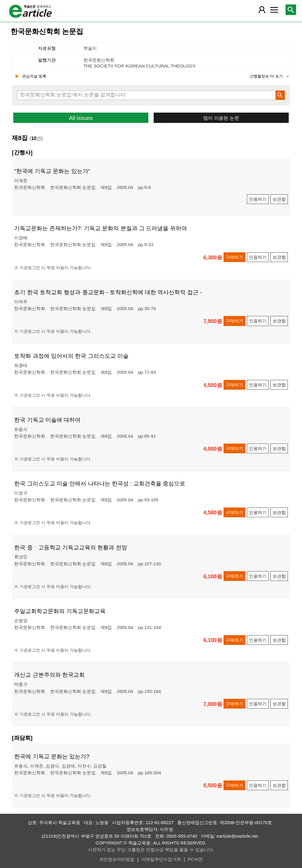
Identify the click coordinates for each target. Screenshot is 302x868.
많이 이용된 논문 (221, 118)
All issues (81, 118)
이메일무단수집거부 (161, 859)
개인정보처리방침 (117, 859)
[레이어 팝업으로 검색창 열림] (291, 10)
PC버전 (195, 859)
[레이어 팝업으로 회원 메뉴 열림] (262, 10)
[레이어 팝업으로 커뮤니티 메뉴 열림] (274, 10)
